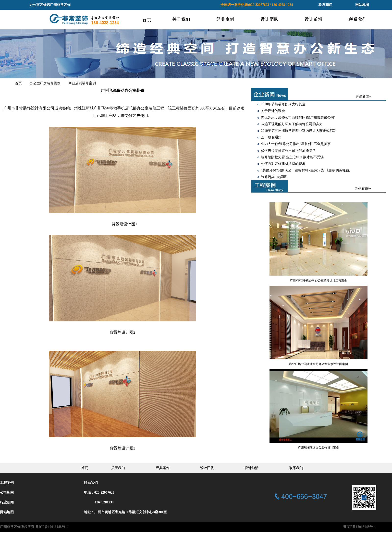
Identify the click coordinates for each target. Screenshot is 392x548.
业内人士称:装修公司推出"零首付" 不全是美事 (296, 144)
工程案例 (7, 483)
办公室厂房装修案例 (45, 83)
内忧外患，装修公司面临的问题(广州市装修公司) (298, 117)
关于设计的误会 (273, 111)
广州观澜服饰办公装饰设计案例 (318, 448)
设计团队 (207, 468)
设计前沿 (252, 468)
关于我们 (118, 468)
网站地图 (362, 5)
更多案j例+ (363, 189)
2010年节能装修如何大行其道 (283, 104)
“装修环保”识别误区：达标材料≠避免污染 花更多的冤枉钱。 (307, 170)
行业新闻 (7, 502)
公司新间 (7, 493)
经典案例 (163, 468)
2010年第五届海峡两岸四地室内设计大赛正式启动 (299, 131)
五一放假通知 (271, 137)
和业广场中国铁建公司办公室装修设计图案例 (318, 364)
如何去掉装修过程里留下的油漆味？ (288, 151)
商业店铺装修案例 (82, 83)
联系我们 (325, 5)
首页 (18, 83)
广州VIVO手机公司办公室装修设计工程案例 (318, 280)
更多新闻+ (363, 97)
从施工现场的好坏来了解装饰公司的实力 (292, 124)
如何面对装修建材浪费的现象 (283, 164)
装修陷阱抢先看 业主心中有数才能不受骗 (292, 157)
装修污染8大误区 (274, 177)
